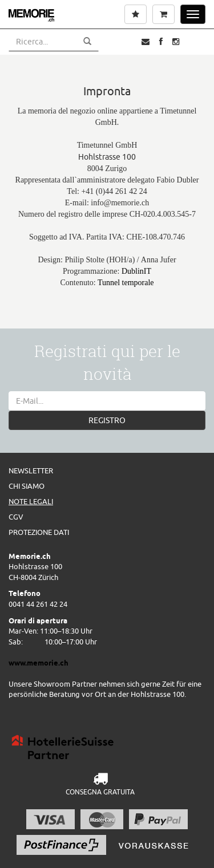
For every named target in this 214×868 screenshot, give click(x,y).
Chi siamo (27, 486)
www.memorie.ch (39, 663)
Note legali (31, 501)
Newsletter (31, 470)
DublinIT (136, 271)
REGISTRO (107, 420)
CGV (16, 517)
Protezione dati (39, 532)
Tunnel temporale (126, 283)
